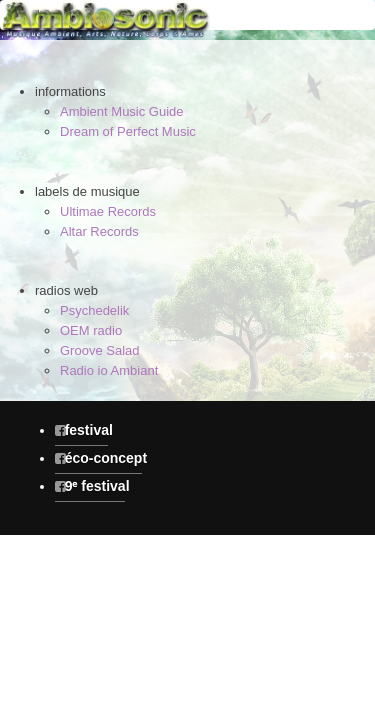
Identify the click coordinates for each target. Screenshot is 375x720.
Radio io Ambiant (109, 370)
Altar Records (99, 231)
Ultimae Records (108, 211)
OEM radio (91, 330)
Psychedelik (94, 310)
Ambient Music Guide (122, 111)
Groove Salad (100, 350)
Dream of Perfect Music (128, 131)
